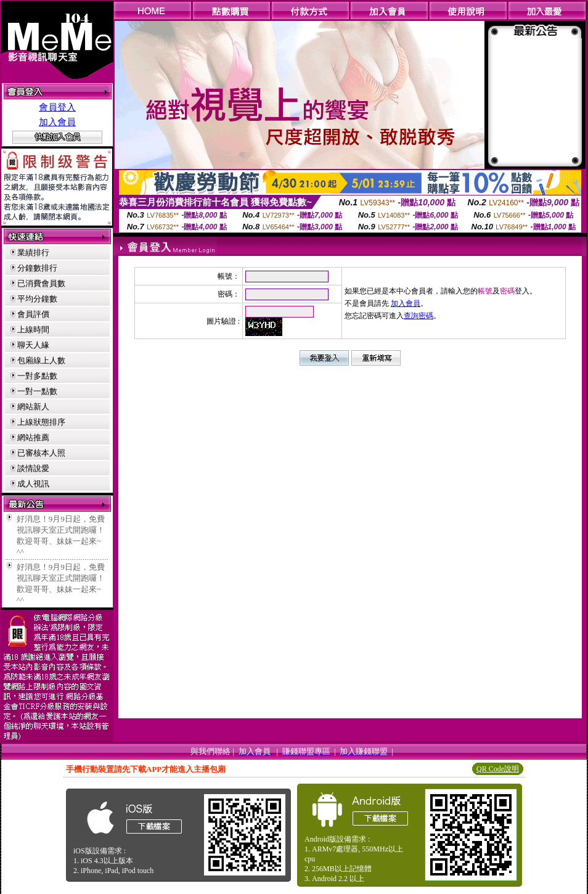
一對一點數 (37, 391)
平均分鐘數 (37, 299)
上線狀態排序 (41, 422)
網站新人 (33, 407)
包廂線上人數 (41, 360)
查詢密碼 (419, 316)
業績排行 (33, 252)
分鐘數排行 (37, 268)
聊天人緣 (33, 345)
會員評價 (33, 314)
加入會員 (57, 122)
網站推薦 (33, 437)
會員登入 (57, 107)
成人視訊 (33, 484)
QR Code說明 (498, 769)
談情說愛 (33, 468)
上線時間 (33, 330)
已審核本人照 (41, 453)
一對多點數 (37, 376)
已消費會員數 (41, 283)
